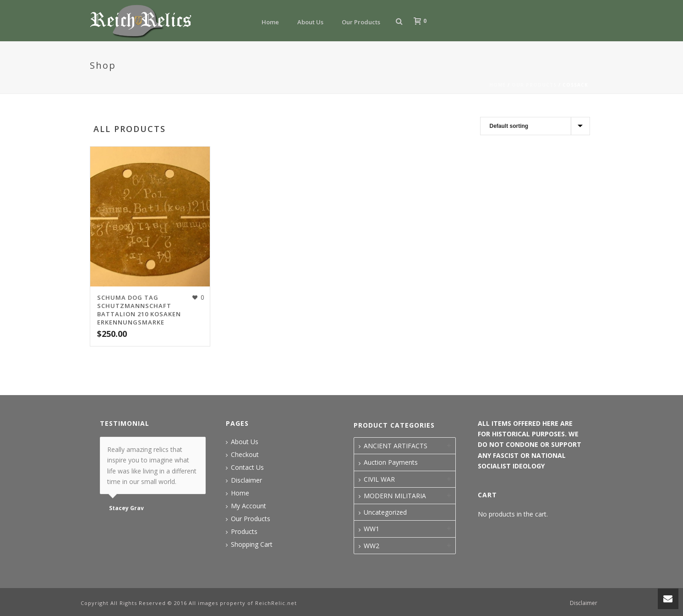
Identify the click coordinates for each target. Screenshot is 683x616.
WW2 (372, 546)
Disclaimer (246, 480)
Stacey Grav (126, 508)
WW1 (372, 529)
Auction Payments (391, 462)
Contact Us (247, 467)
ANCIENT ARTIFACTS (396, 446)
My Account (249, 506)
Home (270, 22)
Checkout (245, 455)
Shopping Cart (252, 544)
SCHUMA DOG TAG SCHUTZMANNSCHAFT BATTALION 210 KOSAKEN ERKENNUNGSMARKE (139, 310)
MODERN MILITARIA (395, 496)
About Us (310, 22)
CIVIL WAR (379, 479)
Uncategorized (385, 512)
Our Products (361, 22)
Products (244, 532)
